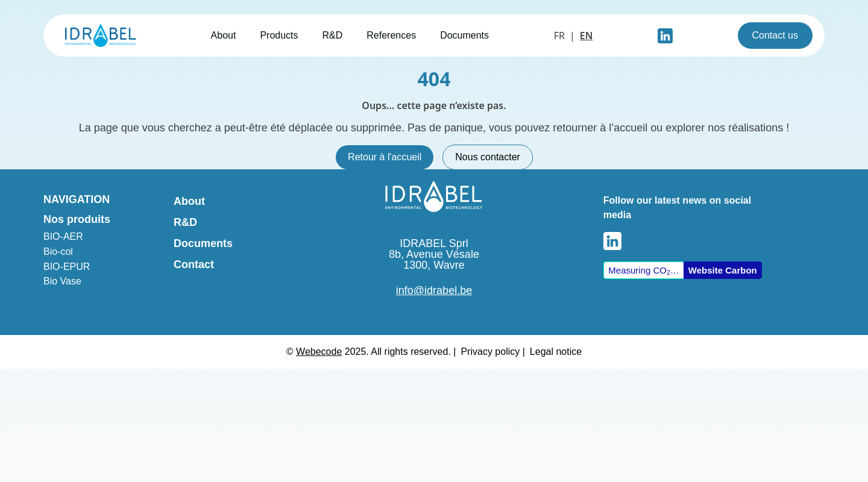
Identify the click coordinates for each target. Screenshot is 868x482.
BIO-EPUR (67, 267)
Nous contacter (488, 157)
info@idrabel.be (434, 290)
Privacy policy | (492, 352)
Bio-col (58, 252)
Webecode (319, 352)
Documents (464, 35)
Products (279, 35)
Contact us (775, 35)
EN (587, 36)
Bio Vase (62, 281)
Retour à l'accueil (385, 157)
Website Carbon (723, 270)
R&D (333, 35)
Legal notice (556, 352)
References (391, 35)
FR (559, 36)
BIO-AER (63, 236)
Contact (194, 264)
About (224, 35)
